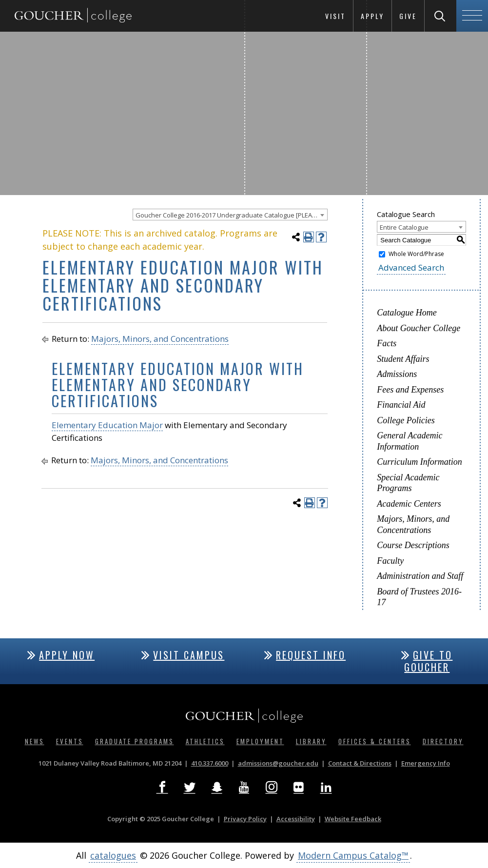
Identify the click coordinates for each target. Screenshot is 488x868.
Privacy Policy (245, 819)
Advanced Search (411, 267)
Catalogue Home (407, 313)
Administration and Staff (420, 576)
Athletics (205, 741)
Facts (387, 343)
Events (70, 741)
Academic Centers (409, 504)
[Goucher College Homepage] (73, 16)
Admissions (397, 374)
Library (311, 741)
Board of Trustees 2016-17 (419, 597)
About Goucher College (419, 328)
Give (408, 16)
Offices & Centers (375, 741)
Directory (443, 741)
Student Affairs (403, 359)
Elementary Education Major (107, 425)
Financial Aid (401, 405)
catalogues (113, 855)
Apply (372, 16)
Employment (260, 741)
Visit (335, 16)
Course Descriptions (413, 545)
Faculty (390, 561)
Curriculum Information (420, 462)
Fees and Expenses (410, 390)
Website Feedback (353, 819)
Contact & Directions (360, 763)
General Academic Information (410, 441)
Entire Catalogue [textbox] (404, 227)
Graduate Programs (135, 741)
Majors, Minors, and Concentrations (160, 339)
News (35, 741)
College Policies (406, 420)
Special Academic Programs (408, 483)
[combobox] (230, 215)
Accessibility (296, 819)
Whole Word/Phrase (416, 254)
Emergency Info (426, 763)
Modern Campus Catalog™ (353, 855)
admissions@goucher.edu (278, 763)
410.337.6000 (210, 763)
